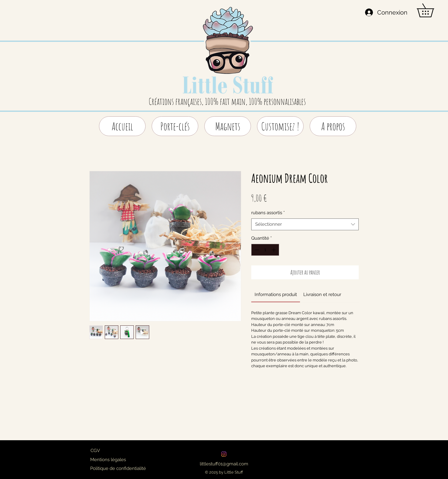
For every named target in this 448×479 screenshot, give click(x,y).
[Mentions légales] (108, 460)
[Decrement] (256, 250)
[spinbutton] (265, 250)
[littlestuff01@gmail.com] (224, 464)
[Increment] (274, 250)
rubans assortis (268, 213)
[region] (228, 55)
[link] (276, 294)
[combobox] (305, 224)
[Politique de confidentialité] (118, 468)
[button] (432, 10)
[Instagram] (224, 454)
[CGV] (95, 451)
